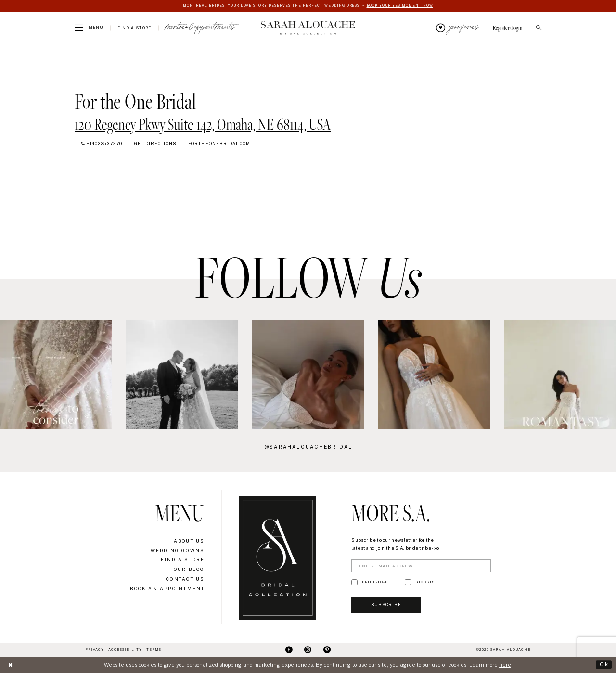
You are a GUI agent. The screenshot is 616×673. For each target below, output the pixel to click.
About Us (189, 541)
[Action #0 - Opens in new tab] (56, 375)
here (505, 665)
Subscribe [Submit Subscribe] (387, 606)
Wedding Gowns (178, 550)
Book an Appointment (167, 589)
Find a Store (183, 560)
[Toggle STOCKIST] (408, 583)
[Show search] (539, 28)
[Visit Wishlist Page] (457, 28)
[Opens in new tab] (203, 124)
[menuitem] (89, 28)
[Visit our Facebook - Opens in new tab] (289, 650)
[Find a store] (134, 28)
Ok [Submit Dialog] (604, 664)
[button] (89, 28)
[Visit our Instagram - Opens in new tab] (308, 650)
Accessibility (125, 650)
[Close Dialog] (11, 665)
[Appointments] (200, 28)
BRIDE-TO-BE (376, 582)
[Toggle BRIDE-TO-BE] (354, 583)
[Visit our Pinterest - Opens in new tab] (327, 650)
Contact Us (185, 579)
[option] (182, 374)
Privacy (95, 650)
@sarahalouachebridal (308, 447)
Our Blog (189, 569)
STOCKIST (426, 582)
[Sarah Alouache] (308, 28)
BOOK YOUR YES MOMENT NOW (400, 6)
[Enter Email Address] (421, 566)
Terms (154, 650)
